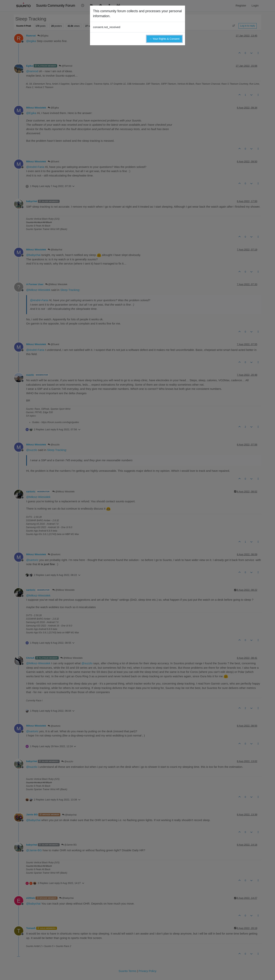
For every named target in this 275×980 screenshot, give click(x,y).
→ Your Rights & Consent (164, 39)
